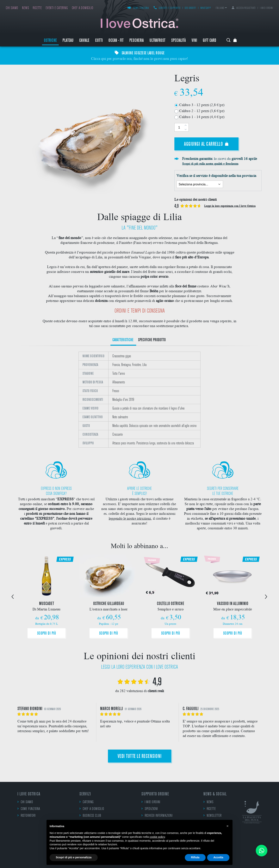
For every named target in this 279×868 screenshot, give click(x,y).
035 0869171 (190, 8)
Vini (194, 41)
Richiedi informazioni (157, 816)
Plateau (68, 41)
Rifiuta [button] (195, 857)
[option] (139, 400)
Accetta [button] (218, 857)
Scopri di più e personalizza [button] (74, 857)
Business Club (90, 816)
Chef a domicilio (83, 8)
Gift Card (209, 41)
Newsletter (213, 816)
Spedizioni (150, 809)
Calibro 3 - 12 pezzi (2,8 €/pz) (202, 105)
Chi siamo (12, 8)
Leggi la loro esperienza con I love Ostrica (230, 206)
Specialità (179, 41)
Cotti (99, 41)
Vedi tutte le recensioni (140, 757)
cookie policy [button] (157, 837)
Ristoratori (27, 816)
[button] (227, 826)
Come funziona (138, 8)
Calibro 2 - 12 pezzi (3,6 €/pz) (202, 111)
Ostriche (50, 41)
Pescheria (137, 41)
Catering (87, 802)
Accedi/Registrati (244, 8)
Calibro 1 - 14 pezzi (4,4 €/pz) (202, 117)
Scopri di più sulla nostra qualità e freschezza (210, 163)
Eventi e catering (57, 8)
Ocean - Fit (116, 41)
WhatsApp (206, 8)
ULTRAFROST (158, 41)
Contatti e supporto (167, 8)
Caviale (84, 41)
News (25, 8)
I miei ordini (267, 8)
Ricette (37, 8)
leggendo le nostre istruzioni (130, 518)
